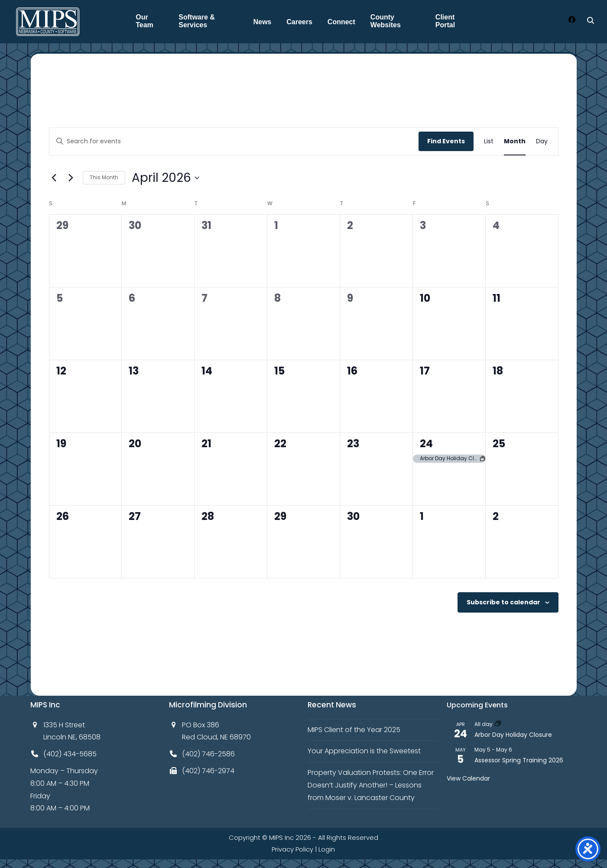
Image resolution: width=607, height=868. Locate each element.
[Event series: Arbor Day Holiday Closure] (498, 724)
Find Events (446, 141)
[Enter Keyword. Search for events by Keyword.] (234, 141)
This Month (104, 177)
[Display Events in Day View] (542, 141)
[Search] (591, 20)
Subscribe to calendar (503, 602)
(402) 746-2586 (208, 754)
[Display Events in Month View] (515, 141)
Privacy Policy (292, 849)
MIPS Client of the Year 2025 (354, 730)
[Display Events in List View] (489, 141)
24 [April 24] (426, 444)
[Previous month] (54, 178)
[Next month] (71, 178)
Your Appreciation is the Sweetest (364, 751)
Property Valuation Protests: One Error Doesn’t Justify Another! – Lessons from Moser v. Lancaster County (371, 785)
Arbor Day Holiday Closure (513, 735)
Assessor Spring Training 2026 (519, 760)
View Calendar (468, 778)
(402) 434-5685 (70, 754)
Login (327, 849)
